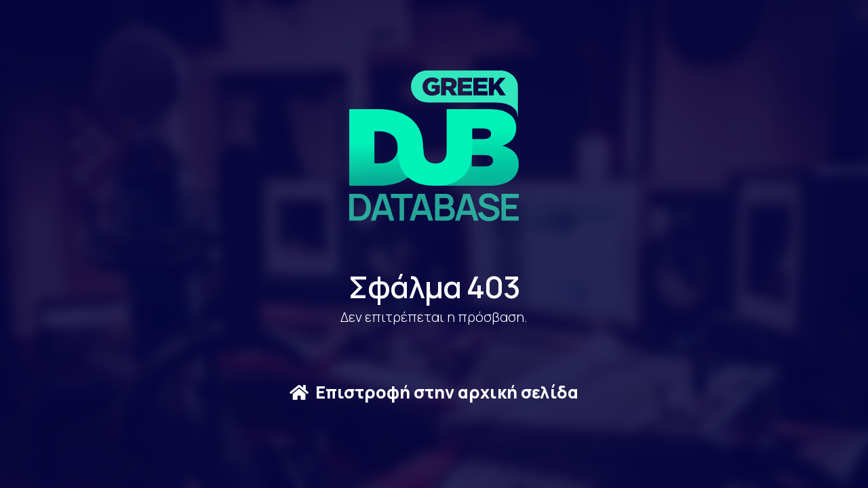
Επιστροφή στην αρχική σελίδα (434, 392)
